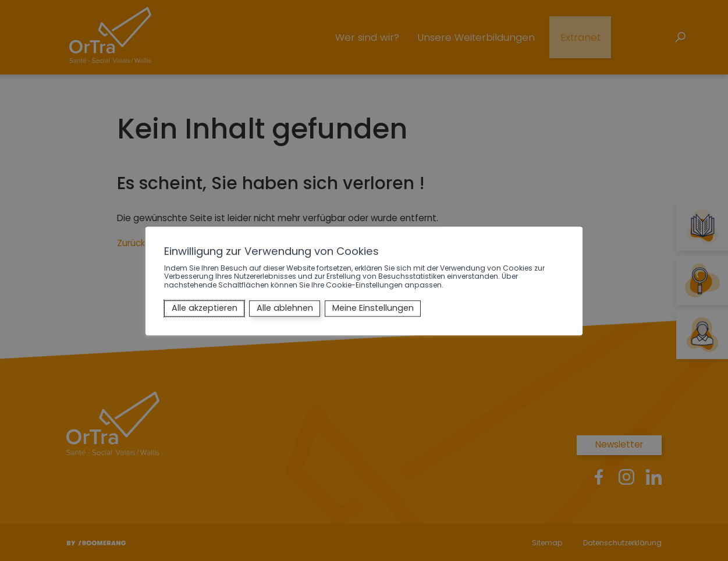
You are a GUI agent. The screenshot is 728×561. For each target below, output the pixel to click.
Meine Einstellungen (373, 308)
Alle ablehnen (285, 308)
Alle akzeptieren (205, 308)
